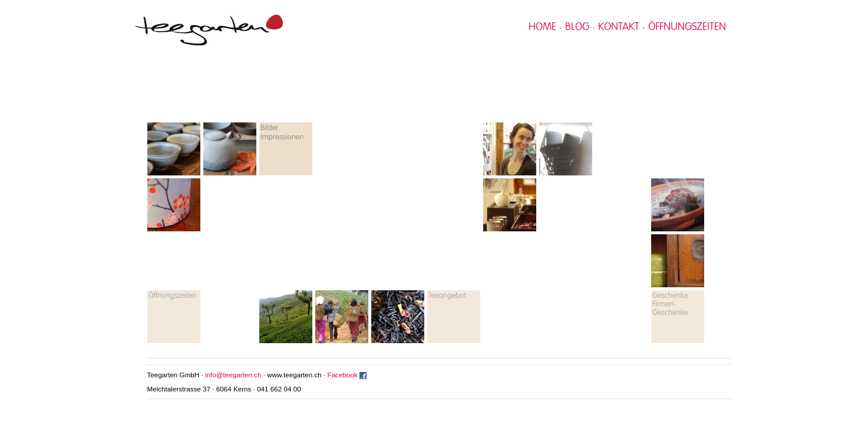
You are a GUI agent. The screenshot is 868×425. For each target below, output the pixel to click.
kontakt (619, 27)
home (542, 27)
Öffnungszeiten (687, 27)
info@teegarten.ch (233, 375)
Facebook (343, 375)
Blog (577, 27)
